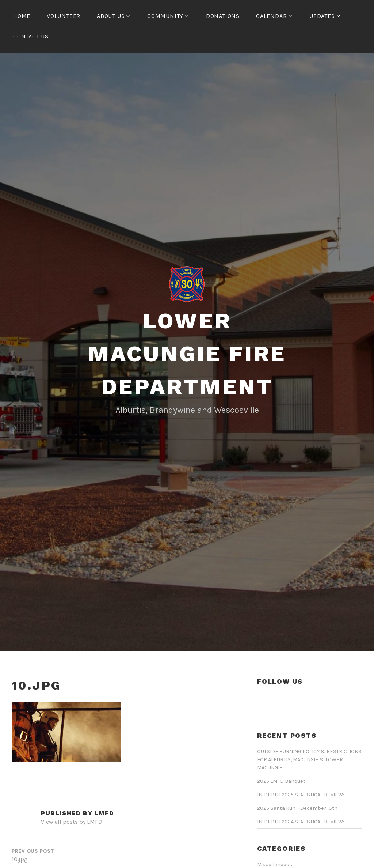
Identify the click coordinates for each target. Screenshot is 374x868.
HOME (22, 16)
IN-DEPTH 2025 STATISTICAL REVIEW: (301, 795)
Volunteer (64, 16)
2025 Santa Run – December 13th (297, 808)
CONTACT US (31, 36)
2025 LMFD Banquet (281, 781)
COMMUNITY (165, 16)
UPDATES (322, 16)
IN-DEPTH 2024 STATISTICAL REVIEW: (301, 822)
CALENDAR (271, 16)
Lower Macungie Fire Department (187, 354)
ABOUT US (111, 16)
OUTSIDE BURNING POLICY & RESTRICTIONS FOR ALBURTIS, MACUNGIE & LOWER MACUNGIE (309, 759)
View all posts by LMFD (72, 822)
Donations (223, 16)
